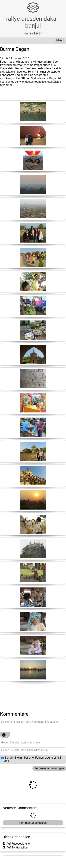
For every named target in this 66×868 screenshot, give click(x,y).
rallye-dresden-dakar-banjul (33, 22)
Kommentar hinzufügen (49, 768)
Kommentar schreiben (33, 823)
